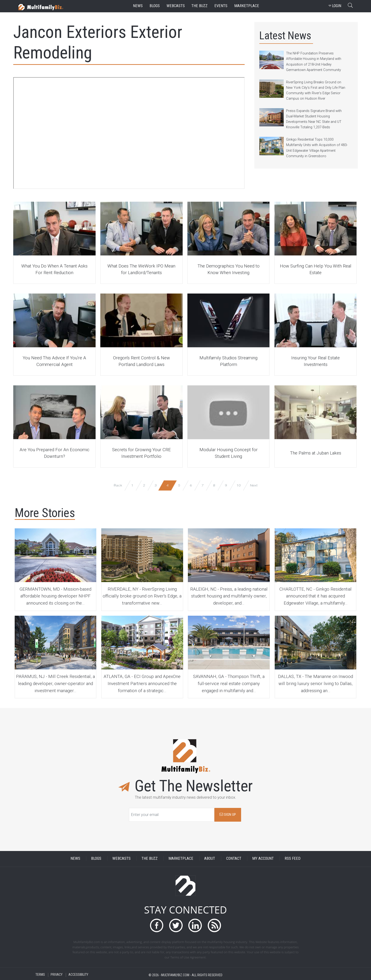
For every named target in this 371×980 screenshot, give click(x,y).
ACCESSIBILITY (78, 975)
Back (118, 485)
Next (254, 485)
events (221, 6)
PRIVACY (57, 975)
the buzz (199, 6)
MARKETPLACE (181, 858)
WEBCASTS (121, 858)
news (138, 6)
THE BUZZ (150, 858)
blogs (155, 6)
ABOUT (210, 858)
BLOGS (96, 858)
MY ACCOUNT (263, 858)
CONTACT (234, 858)
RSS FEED (293, 858)
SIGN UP (228, 815)
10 (239, 485)
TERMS (40, 975)
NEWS (75, 858)
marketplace (247, 6)
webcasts (176, 6)
